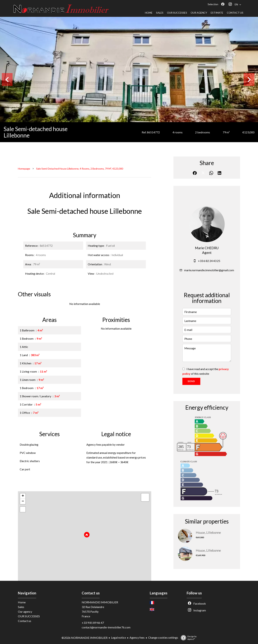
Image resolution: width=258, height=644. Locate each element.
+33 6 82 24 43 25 (209, 261)
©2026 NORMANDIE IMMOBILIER (85, 638)
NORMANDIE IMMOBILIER (100, 602)
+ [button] (23, 496)
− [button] (23, 501)
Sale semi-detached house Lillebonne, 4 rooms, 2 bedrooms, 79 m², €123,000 (80, 169)
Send (191, 381)
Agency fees (137, 637)
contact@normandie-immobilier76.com (106, 627)
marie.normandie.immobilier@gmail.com (209, 270)
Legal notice (119, 637)
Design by (188, 638)
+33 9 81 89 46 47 (93, 623)
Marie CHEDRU (207, 248)
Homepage (24, 169)
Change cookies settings (163, 637)
